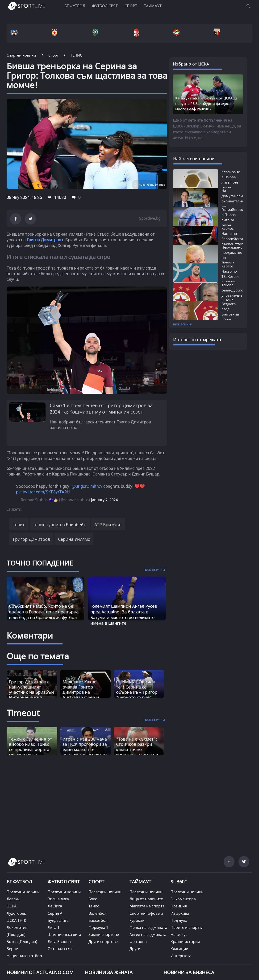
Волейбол (98, 913)
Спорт (131, 6)
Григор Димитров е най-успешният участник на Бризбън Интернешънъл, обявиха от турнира (31, 692)
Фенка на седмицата (148, 927)
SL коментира (183, 899)
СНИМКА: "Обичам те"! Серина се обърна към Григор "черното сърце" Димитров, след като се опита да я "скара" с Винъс (138, 697)
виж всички (183, 324)
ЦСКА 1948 (16, 920)
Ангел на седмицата (148, 935)
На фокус (179, 935)
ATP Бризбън (108, 525)
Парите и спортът (187, 927)
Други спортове (103, 942)
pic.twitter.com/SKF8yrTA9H (43, 492)
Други (135, 949)
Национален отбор (24, 956)
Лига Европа (59, 942)
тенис (19, 525)
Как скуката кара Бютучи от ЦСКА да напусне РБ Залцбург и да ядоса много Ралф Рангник (206, 103)
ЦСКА (12, 906)
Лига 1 (54, 927)
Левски (13, 899)
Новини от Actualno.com (40, 972)
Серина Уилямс (74, 539)
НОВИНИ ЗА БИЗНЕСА (189, 972)
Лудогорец (17, 913)
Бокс (93, 899)
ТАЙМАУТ (140, 882)
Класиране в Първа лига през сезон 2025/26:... (231, 182)
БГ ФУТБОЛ (75, 6)
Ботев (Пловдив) (22, 942)
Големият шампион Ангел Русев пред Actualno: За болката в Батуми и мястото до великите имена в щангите (124, 615)
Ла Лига (55, 906)
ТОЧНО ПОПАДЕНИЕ (40, 563)
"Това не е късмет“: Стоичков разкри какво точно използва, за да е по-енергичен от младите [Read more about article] (138, 752)
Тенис (94, 906)
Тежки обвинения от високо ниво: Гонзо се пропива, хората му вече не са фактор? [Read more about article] (31, 749)
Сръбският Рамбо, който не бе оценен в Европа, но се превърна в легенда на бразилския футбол (44, 612)
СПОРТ (96, 882)
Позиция (179, 906)
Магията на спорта (147, 906)
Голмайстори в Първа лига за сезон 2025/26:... (233, 220)
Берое (12, 949)
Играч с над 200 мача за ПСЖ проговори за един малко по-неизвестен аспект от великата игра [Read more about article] (85, 749)
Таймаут (153, 6)
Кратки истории (185, 942)
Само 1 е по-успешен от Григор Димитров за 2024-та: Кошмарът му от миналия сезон (101, 409)
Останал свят (60, 949)
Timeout (23, 713)
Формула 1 (98, 927)
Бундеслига (58, 920)
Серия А (55, 913)
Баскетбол (98, 920)
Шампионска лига (64, 935)
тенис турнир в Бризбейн (60, 525)
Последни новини (23, 892)
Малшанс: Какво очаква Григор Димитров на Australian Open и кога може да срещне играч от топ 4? (85, 695)
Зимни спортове (104, 935)
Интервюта (181, 956)
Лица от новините (146, 899)
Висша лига (58, 899)
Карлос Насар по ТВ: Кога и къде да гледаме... (230, 276)
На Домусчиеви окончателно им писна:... (233, 201)
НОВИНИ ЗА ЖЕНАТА (109, 972)
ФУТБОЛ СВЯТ (64, 882)
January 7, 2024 (104, 500)
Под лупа (179, 920)
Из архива (180, 913)
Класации (179, 949)
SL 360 (179, 881)
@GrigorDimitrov (87, 486)
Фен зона (138, 942)
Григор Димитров (44, 240)
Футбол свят (105, 6)
